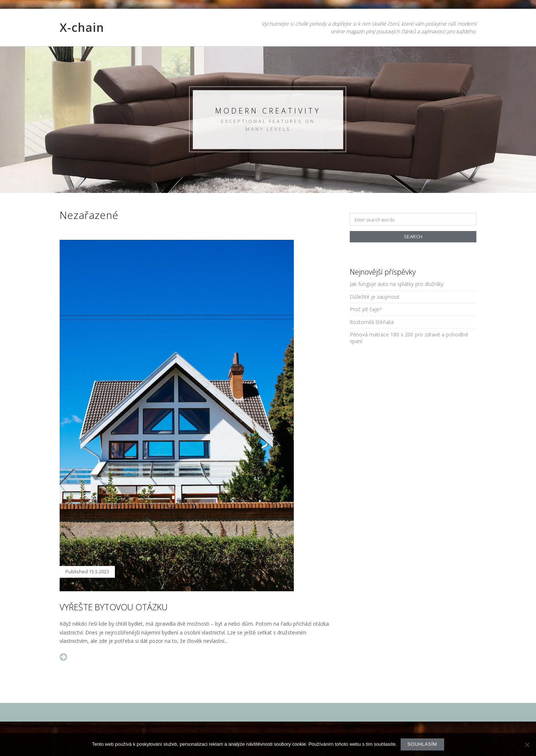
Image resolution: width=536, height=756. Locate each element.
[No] (527, 745)
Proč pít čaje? (366, 309)
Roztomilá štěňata (372, 322)
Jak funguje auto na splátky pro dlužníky (397, 284)
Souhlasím (422, 744)
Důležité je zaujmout (375, 297)
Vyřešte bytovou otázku (114, 607)
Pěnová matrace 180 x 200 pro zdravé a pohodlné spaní (409, 338)
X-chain (82, 27)
